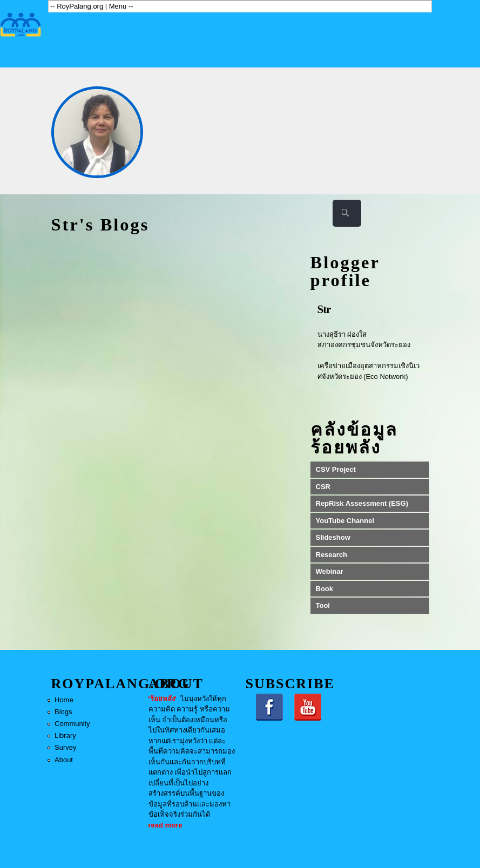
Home (64, 700)
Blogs (63, 712)
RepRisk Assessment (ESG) (362, 503)
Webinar (330, 571)
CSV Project (336, 469)
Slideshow (333, 537)
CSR (323, 487)
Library (65, 735)
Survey (65, 747)
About (64, 760)
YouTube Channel (345, 521)
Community (72, 724)
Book (325, 589)
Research (332, 555)
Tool (323, 605)
